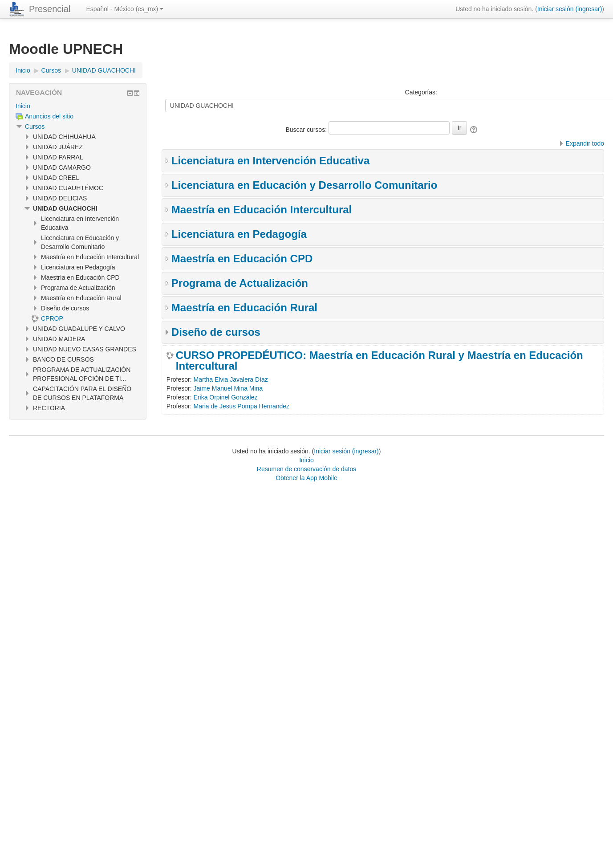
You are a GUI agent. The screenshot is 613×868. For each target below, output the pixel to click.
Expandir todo (585, 143)
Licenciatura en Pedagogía (239, 234)
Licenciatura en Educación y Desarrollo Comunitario (304, 185)
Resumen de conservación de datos (306, 469)
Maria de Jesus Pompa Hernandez (242, 406)
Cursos (35, 126)
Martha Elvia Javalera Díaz (231, 379)
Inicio (23, 106)
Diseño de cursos (216, 332)
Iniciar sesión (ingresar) (570, 9)
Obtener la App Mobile (306, 478)
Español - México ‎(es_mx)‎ (125, 9)
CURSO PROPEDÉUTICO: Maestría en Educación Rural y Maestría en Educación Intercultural (380, 361)
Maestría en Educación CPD (242, 259)
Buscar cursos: (307, 130)
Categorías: (421, 92)
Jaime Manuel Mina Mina (228, 388)
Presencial (50, 9)
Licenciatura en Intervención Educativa (270, 161)
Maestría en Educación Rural (244, 308)
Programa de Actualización (240, 283)
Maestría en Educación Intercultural (262, 210)
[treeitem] (78, 106)
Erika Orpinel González (226, 397)
